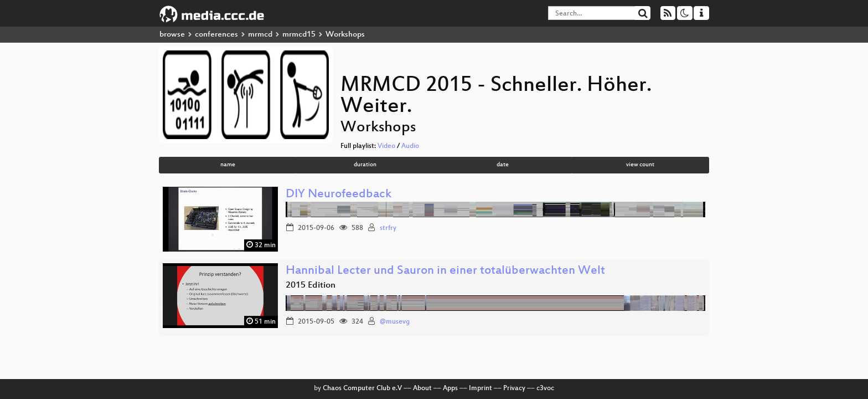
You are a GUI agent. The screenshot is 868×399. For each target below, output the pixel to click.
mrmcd (260, 35)
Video (386, 146)
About (422, 388)
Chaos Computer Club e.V (362, 388)
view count (640, 165)
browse (172, 35)
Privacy (514, 388)
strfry (388, 228)
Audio (410, 146)
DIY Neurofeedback (339, 195)
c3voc (545, 388)
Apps (450, 388)
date (503, 165)
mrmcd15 (299, 35)
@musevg (395, 322)
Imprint (480, 388)
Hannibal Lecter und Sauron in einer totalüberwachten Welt (445, 271)
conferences (216, 35)
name (228, 165)
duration (365, 165)
